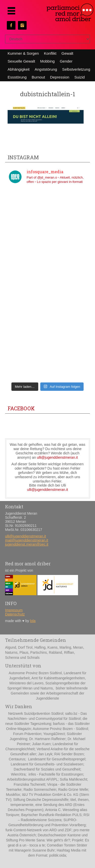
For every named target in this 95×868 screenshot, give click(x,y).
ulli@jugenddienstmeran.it (57, 457)
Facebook (21, 408)
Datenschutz (15, 614)
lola (33, 621)
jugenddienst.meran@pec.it (27, 544)
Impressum (14, 610)
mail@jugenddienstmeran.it (27, 540)
